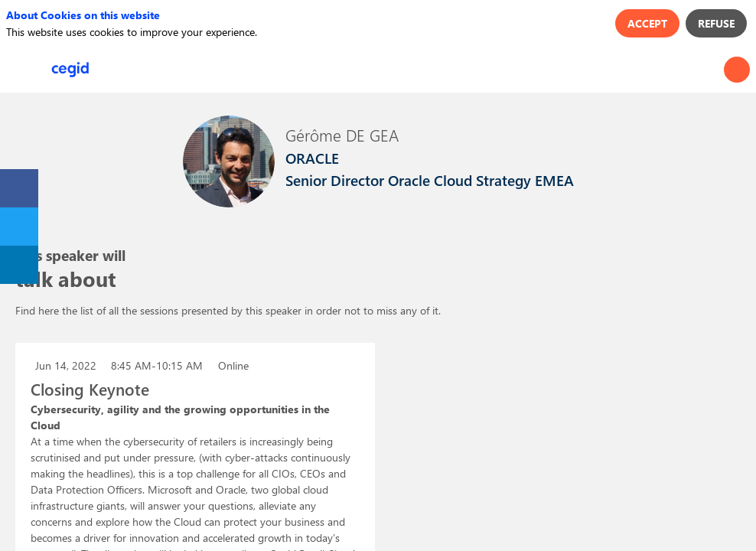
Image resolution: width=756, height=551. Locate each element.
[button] (23, 70)
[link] (19, 188)
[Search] (737, 70)
